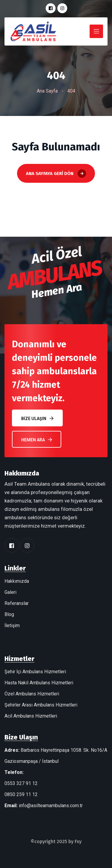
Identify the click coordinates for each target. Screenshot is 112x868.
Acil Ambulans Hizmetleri (31, 716)
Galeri (10, 592)
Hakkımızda (17, 581)
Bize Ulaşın (37, 418)
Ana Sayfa (47, 91)
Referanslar (17, 603)
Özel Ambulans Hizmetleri (32, 694)
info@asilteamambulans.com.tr (51, 806)
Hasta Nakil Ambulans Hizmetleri (39, 683)
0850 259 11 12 (21, 794)
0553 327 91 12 (21, 783)
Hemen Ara (37, 440)
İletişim (12, 625)
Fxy (78, 841)
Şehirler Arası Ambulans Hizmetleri (41, 705)
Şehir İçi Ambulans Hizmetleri (35, 672)
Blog (9, 614)
